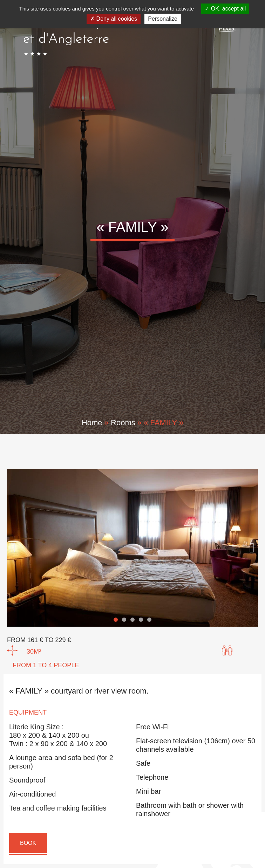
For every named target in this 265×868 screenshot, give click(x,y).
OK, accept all (225, 9)
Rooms (123, 423)
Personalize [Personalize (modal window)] (163, 19)
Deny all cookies (114, 19)
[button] (13, 548)
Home (92, 423)
